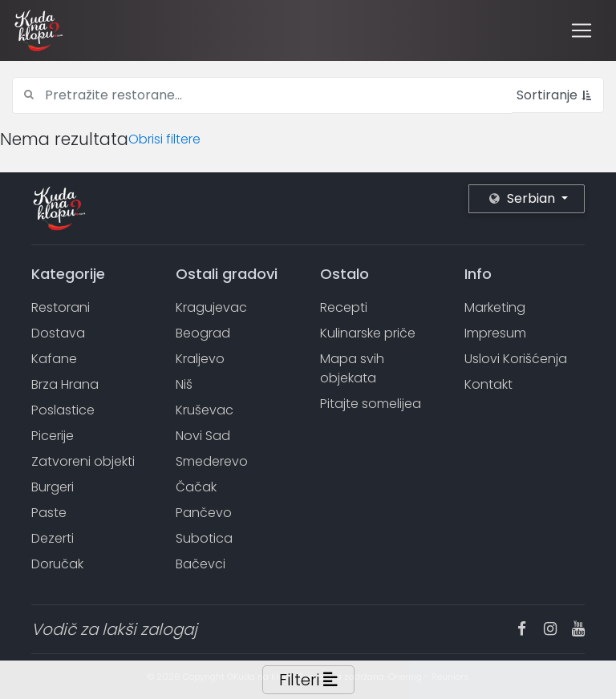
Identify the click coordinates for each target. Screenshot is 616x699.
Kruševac (205, 410)
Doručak (57, 564)
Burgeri (53, 487)
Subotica (204, 538)
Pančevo (204, 513)
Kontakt (488, 384)
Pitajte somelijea (371, 404)
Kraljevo (200, 359)
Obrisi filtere (164, 139)
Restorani (61, 307)
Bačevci (201, 564)
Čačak (196, 487)
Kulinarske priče (368, 333)
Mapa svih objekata (352, 368)
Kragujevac (211, 307)
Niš (184, 384)
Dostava (58, 333)
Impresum (495, 333)
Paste (49, 513)
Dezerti (53, 538)
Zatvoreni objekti (83, 461)
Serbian (524, 198)
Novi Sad (203, 436)
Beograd (203, 333)
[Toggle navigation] (582, 30)
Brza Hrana (65, 384)
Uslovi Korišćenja (516, 359)
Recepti (344, 307)
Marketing (495, 307)
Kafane (54, 359)
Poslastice (63, 410)
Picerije (53, 436)
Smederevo (212, 461)
